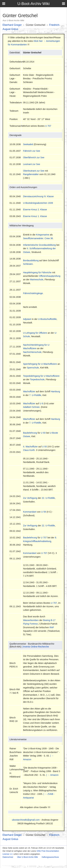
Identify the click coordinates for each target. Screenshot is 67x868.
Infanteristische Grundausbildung (39, 245)
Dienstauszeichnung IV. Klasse (38, 196)
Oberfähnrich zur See (34, 157)
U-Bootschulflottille (47, 319)
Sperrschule (33, 368)
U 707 (48, 126)
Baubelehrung (30, 433)
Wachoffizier (29, 391)
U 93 (43, 433)
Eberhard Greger (12, 25)
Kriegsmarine (43, 235)
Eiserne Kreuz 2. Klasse (35, 210)
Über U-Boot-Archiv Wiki (28, 857)
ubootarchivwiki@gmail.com (26, 820)
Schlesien (28, 264)
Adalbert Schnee (31, 407)
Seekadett (28, 144)
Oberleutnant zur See (34, 171)
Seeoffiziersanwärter (33, 238)
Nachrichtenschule (32, 352)
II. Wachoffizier (30, 447)
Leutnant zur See (32, 164)
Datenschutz (8, 857)
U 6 (41, 403)
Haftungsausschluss (50, 857)
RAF (52, 627)
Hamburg (55, 391)
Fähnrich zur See (32, 151)
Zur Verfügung (30, 498)
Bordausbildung (31, 260)
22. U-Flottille (48, 498)
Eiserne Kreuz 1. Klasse (35, 216)
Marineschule (37, 280)
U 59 (44, 512)
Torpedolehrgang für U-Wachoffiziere (41, 376)
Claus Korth (29, 450)
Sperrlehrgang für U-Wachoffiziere (40, 364)
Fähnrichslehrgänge (33, 293)
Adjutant (27, 319)
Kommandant (30, 512)
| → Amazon (52, 775)
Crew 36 (49, 238)
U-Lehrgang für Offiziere (35, 333)
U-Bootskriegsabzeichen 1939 (38, 203)
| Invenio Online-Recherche (35, 647)
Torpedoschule (37, 379)
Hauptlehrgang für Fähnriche (37, 272)
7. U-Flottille (35, 395)
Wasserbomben (31, 620)
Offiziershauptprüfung (50, 276)
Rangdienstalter (31, 174)
